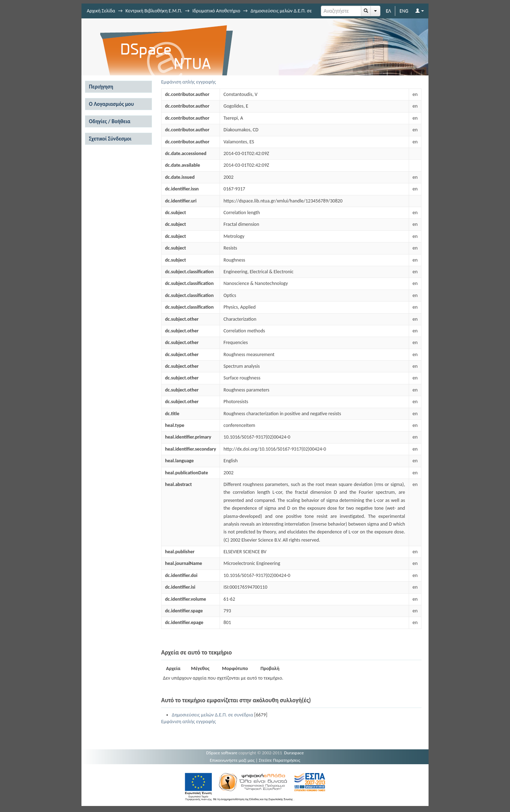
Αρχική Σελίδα (101, 11)
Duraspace (294, 753)
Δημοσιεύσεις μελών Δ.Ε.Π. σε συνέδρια (212, 715)
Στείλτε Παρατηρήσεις (280, 760)
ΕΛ (388, 11)
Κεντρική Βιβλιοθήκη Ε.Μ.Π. (154, 11)
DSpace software (222, 753)
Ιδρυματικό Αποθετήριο (216, 11)
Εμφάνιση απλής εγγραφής (189, 82)
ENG (404, 11)
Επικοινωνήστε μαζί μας (232, 760)
